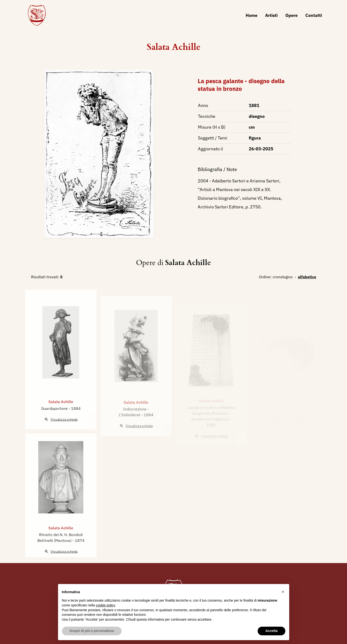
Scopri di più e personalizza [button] (92, 631)
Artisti (271, 15)
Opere (291, 15)
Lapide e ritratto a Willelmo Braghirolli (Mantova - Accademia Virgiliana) (211, 416)
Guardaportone (55, 418)
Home (252, 15)
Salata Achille (174, 47)
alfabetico (307, 277)
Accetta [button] (272, 631)
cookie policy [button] (105, 605)
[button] (283, 592)
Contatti (314, 15)
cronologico (283, 277)
